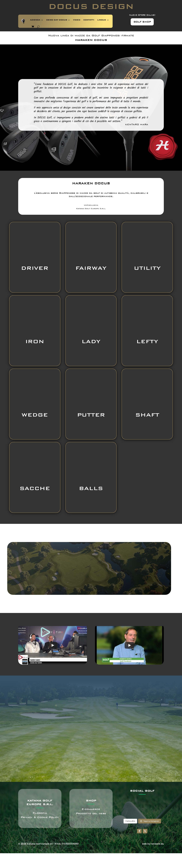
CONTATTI (89, 20)
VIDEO (77, 20)
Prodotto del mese (91, 813)
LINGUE (102, 20)
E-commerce (91, 809)
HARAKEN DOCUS (91, 40)
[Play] (53, 645)
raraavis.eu (157, 844)
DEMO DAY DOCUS (57, 20)
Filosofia (40, 813)
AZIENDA (35, 20)
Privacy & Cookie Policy (40, 817)
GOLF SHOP (142, 22)
